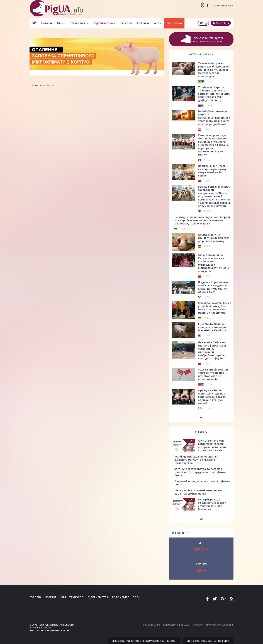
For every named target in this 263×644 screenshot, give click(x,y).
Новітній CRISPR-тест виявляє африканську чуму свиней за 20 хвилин (212, 171)
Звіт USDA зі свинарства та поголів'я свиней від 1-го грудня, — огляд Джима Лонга (200, 472)
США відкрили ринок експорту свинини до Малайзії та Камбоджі (213, 327)
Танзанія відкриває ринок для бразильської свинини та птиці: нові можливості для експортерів (214, 70)
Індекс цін (181, 533)
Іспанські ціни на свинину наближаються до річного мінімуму (214, 238)
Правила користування (220, 625)
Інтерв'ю (143, 23)
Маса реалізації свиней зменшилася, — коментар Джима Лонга (200, 492)
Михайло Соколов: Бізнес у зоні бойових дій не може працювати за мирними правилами (214, 308)
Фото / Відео (120, 597)
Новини (47, 23)
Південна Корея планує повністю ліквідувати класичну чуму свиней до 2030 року (213, 287)
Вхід (203, 23)
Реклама (198, 625)
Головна (36, 597)
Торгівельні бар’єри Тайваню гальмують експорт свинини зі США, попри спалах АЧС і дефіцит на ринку (214, 94)
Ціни (62, 23)
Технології (80, 23)
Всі (201, 417)
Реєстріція (221, 23)
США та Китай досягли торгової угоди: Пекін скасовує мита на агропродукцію (213, 374)
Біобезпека (174, 23)
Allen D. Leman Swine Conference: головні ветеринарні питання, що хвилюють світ (213, 445)
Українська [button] (224, 5)
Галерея (126, 23)
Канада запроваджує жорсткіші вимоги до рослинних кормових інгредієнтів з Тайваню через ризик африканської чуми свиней (213, 145)
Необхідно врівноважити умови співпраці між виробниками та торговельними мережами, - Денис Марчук (202, 220)
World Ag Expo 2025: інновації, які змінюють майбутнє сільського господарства (196, 460)
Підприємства (104, 23)
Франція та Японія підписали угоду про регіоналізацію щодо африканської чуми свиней (212, 397)
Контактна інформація (177, 625)
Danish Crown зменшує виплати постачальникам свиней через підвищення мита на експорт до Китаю (214, 118)
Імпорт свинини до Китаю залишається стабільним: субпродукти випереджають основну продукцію (214, 263)
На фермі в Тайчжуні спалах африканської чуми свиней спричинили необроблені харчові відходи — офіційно (212, 350)
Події (136, 597)
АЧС (158, 23)
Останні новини (201, 54)
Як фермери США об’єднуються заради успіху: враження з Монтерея (212, 504)
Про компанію (152, 625)
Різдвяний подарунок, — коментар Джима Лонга (202, 483)
